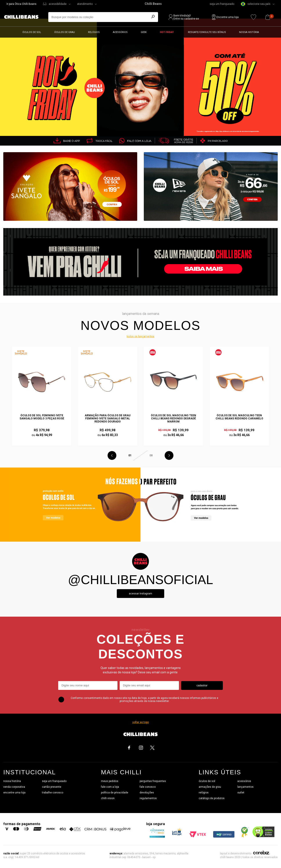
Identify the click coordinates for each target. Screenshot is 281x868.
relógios (204, 793)
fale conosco (148, 787)
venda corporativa (14, 787)
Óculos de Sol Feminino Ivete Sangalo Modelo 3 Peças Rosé (42, 417)
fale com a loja (110, 787)
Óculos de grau (65, 32)
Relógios (94, 32)
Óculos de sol (32, 32)
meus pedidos (110, 781)
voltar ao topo (141, 722)
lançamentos (245, 787)
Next (169, 455)
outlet (241, 793)
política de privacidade (115, 793)
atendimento (85, 4)
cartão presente (52, 787)
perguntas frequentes (153, 781)
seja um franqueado (222, 4)
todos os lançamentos (140, 336)
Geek (144, 32)
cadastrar (202, 685)
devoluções (147, 793)
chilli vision (108, 798)
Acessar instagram (140, 594)
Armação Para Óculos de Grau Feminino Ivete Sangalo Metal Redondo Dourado (108, 418)
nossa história (12, 781)
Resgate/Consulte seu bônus (207, 32)
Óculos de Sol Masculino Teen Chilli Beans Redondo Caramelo (239, 417)
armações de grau (210, 787)
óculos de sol (207, 781)
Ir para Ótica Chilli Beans (22, 4)
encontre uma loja (14, 793)
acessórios (244, 781)
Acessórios (120, 32)
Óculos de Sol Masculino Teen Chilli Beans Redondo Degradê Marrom (173, 418)
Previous (112, 455)
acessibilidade (58, 4)
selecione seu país (256, 4)
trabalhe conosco (53, 793)
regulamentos (148, 798)
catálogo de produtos (212, 798)
